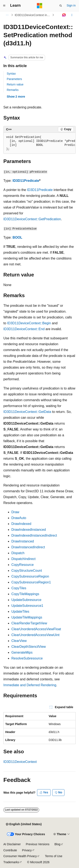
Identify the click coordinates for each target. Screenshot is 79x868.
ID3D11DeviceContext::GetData (27, 412)
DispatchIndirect (23, 559)
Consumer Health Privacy (20, 856)
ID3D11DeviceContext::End (24, 329)
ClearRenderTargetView (29, 623)
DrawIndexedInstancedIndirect (34, 535)
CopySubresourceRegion (30, 576)
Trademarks (11, 862)
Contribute (10, 850)
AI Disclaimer (12, 844)
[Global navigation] (4, 6)
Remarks (13, 90)
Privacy (27, 850)
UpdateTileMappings (27, 617)
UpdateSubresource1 (27, 606)
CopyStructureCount (27, 571)
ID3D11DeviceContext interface (33, 15)
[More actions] (72, 15)
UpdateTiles (20, 612)
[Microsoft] (40, 6)
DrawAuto (19, 518)
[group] (39, 143)
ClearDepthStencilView (29, 647)
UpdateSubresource (26, 600)
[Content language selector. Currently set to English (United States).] (24, 824)
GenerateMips (22, 652)
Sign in (71, 5)
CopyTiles (19, 588)
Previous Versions (37, 844)
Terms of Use (54, 856)
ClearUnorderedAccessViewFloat (36, 629)
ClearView (19, 641)
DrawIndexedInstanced (29, 530)
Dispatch (18, 553)
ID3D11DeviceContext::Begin (29, 323)
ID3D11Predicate (26, 181)
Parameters (14, 79)
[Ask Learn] (64, 15)
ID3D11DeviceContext (20, 762)
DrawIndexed (21, 524)
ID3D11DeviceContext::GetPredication (32, 219)
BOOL (17, 237)
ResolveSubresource (27, 658)
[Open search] (61, 6)
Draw (15, 512)
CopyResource (23, 565)
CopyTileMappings (25, 594)
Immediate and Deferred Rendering (30, 685)
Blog (58, 844)
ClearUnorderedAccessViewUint (35, 635)
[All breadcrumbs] (7, 15)
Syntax (11, 74)
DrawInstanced (23, 541)
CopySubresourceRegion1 (31, 582)
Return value (15, 84)
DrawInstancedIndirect (28, 547)
